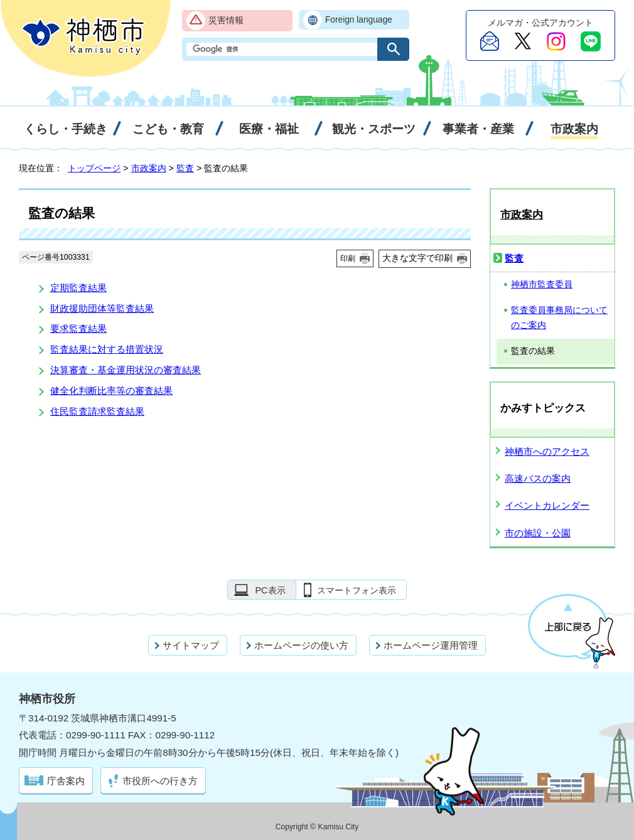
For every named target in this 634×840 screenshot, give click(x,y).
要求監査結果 (78, 328)
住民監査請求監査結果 (97, 411)
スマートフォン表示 (357, 590)
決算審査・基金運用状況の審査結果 (126, 370)
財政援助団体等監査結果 (102, 308)
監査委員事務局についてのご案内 (559, 318)
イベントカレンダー (547, 505)
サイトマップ (191, 645)
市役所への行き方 (160, 781)
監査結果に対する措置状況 (107, 349)
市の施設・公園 (538, 533)
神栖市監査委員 (542, 284)
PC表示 (270, 590)
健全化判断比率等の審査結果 (111, 391)
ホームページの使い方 (301, 645)
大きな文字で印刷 (417, 258)
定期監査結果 (78, 288)
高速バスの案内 (538, 478)
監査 (185, 168)
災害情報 (226, 20)
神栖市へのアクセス (547, 451)
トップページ (94, 168)
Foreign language (359, 20)
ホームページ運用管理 (431, 645)
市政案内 (149, 168)
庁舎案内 (66, 781)
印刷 (348, 258)
